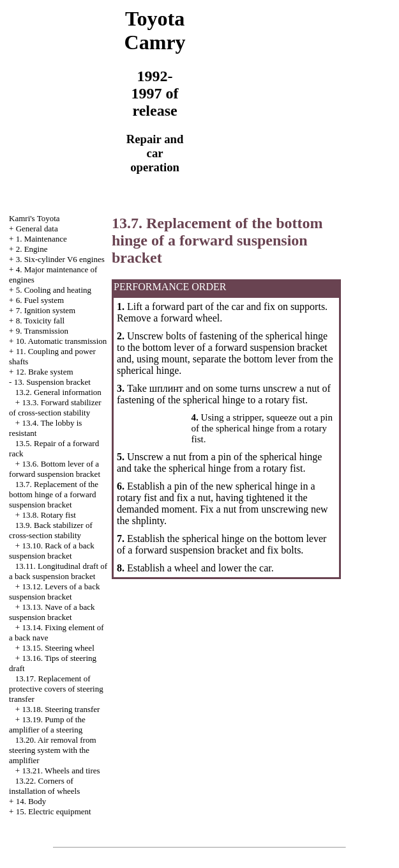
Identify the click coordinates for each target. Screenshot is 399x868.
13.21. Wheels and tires (61, 771)
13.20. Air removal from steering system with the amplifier (52, 750)
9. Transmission (42, 331)
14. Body (31, 801)
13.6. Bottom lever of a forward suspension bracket (55, 469)
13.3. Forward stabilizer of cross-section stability (55, 407)
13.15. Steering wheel (58, 648)
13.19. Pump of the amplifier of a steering (47, 725)
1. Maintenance (41, 239)
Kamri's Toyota (34, 218)
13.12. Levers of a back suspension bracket (54, 592)
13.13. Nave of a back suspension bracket (52, 612)
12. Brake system (45, 372)
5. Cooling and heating (54, 290)
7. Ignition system (46, 310)
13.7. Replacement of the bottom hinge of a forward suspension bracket (54, 494)
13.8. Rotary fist (49, 515)
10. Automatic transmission (62, 341)
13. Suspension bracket (52, 382)
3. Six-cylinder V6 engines (60, 259)
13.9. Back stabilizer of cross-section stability (51, 530)
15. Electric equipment (54, 811)
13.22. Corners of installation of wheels (44, 786)
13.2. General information (58, 392)
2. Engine (32, 249)
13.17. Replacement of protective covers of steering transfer (56, 689)
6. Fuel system (40, 300)
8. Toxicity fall (40, 321)
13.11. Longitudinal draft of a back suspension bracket (58, 571)
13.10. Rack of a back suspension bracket (52, 551)
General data (37, 229)
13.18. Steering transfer (61, 709)
